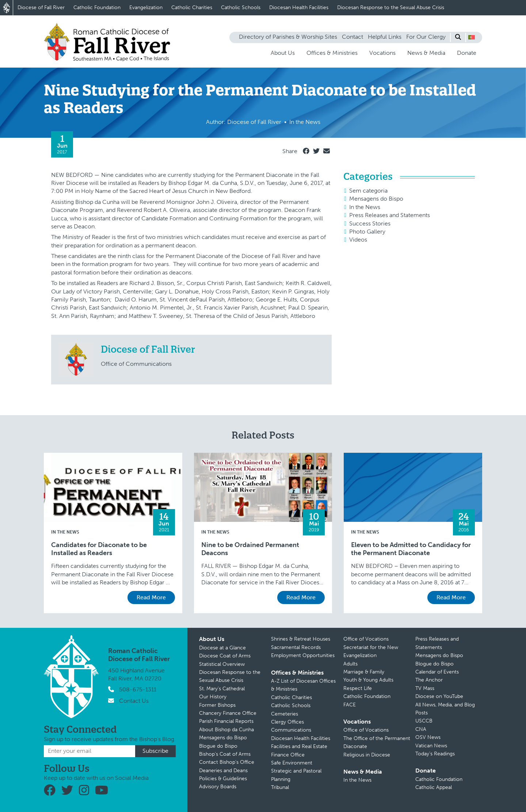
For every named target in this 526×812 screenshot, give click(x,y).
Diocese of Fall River (41, 7)
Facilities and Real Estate (299, 746)
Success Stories (370, 223)
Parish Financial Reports (226, 721)
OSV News (428, 737)
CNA (421, 729)
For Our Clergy (426, 37)
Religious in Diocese (367, 755)
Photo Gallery (367, 232)
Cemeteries (285, 714)
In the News (365, 207)
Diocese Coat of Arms (225, 656)
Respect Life (358, 688)
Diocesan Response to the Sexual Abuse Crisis (391, 7)
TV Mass (425, 688)
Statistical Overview (222, 664)
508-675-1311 (138, 689)
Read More (151, 597)
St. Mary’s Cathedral (222, 689)
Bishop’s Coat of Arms (225, 754)
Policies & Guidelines (223, 779)
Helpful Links (385, 37)
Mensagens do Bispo (376, 199)
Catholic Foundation (97, 7)
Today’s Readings (435, 754)
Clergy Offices (287, 722)
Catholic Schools (241, 7)
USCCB (424, 721)
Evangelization (146, 7)
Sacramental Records (296, 647)
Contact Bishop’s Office (227, 762)
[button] (472, 37)
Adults (350, 664)
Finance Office (288, 755)
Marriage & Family (364, 672)
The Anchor (429, 680)
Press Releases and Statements (390, 215)
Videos (358, 240)
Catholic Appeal (434, 787)
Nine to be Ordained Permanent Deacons (250, 549)
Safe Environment (292, 763)
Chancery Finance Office (228, 713)
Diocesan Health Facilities (299, 7)
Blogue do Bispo (218, 746)
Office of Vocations (366, 639)
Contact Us (134, 701)
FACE (350, 705)
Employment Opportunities (303, 655)
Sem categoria (368, 191)
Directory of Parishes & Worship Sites (288, 37)
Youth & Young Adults (368, 680)
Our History (213, 697)
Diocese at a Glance (222, 648)
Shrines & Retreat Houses (301, 639)
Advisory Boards (218, 787)
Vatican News (431, 746)
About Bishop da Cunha (226, 730)
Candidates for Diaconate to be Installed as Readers (99, 549)
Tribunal (280, 787)
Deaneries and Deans (223, 771)
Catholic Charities (192, 7)
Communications (291, 730)
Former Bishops (217, 705)
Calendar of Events (437, 672)
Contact (352, 37)
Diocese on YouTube (439, 696)
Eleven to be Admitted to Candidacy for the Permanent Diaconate (411, 549)
